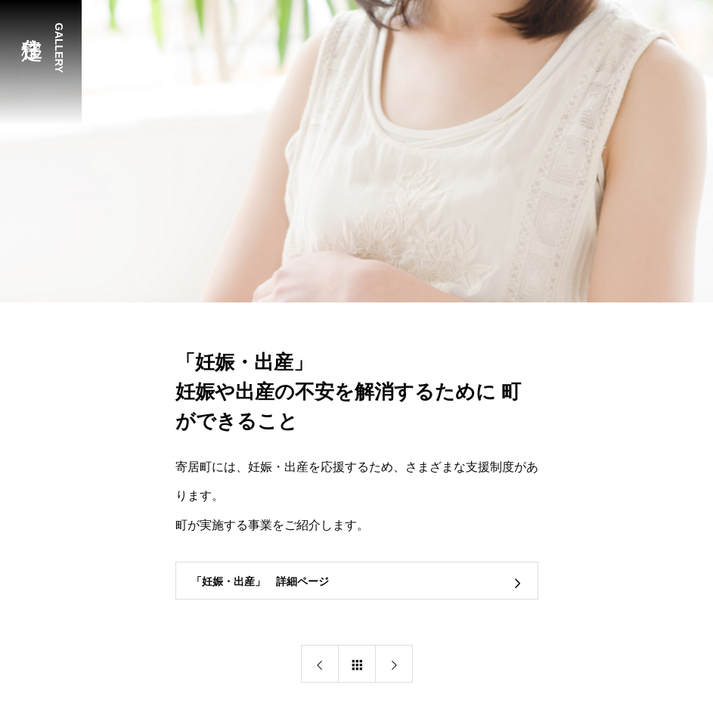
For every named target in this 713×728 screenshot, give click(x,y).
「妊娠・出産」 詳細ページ (260, 581)
